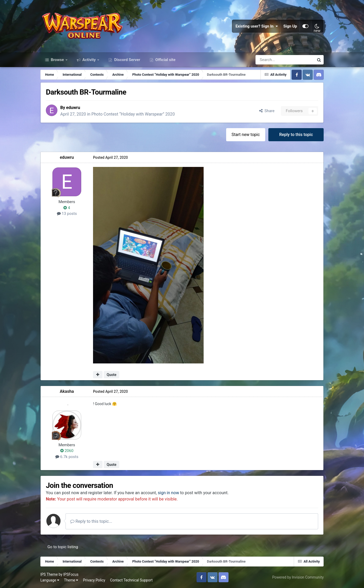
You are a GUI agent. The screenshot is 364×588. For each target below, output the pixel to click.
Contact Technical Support (131, 580)
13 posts (67, 214)
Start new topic (246, 135)
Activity (89, 60)
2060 (67, 451)
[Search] (271, 60)
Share (267, 111)
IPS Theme (49, 574)
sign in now (168, 493)
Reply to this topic (296, 135)
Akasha (67, 391)
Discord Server (127, 60)
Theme (71, 580)
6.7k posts (67, 457)
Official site (165, 60)
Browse (57, 60)
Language (50, 580)
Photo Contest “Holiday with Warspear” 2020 (133, 114)
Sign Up (290, 26)
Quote (112, 375)
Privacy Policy (94, 580)
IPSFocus (71, 574)
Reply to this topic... (91, 521)
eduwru (73, 108)
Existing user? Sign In (257, 26)
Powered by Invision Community (298, 577)
